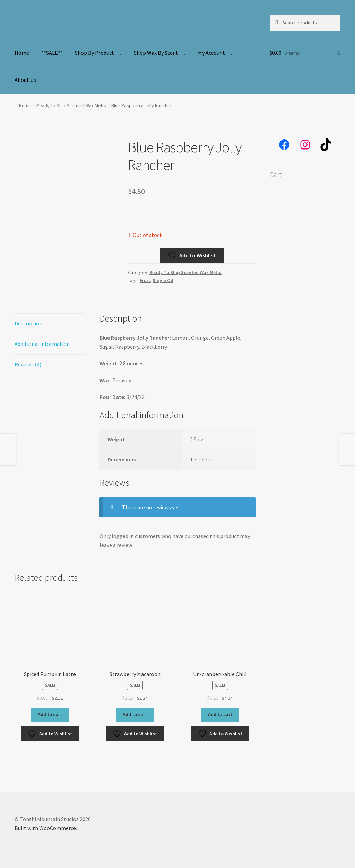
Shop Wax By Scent (156, 53)
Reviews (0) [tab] (28, 364)
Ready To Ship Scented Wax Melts (71, 105)
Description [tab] (28, 323)
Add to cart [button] (50, 714)
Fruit (145, 280)
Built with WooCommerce (45, 828)
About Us (25, 80)
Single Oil (163, 280)
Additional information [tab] (42, 344)
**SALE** (52, 53)
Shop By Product (94, 53)
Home (22, 53)
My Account (211, 53)
